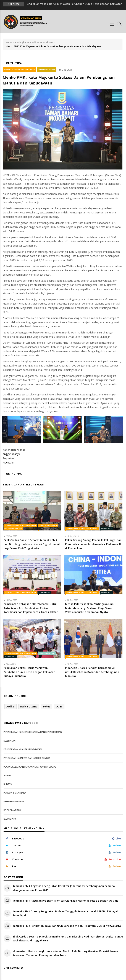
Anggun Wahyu (11, 454)
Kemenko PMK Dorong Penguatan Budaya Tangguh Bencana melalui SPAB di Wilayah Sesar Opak (65, 913)
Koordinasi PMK (47, 653)
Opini (59, 706)
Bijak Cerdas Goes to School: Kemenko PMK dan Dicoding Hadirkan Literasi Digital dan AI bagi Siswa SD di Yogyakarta (68, 938)
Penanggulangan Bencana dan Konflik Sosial (30, 767)
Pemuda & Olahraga (15, 793)
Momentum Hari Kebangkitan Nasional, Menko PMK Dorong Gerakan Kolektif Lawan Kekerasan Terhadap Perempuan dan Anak (65, 953)
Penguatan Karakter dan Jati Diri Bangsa (27, 758)
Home (9, 42)
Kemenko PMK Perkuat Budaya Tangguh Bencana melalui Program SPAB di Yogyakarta (67, 926)
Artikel (10, 706)
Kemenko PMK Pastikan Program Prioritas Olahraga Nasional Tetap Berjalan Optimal (66, 901)
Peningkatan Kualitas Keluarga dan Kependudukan (33, 732)
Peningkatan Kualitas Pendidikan (34, 42)
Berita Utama (14, 63)
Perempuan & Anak (47, 69)
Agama (7, 775)
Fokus (47, 706)
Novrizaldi (8, 462)
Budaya (8, 784)
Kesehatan (10, 741)
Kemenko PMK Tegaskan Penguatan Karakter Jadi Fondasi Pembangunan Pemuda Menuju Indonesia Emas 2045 (64, 888)
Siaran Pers (106, 529)
